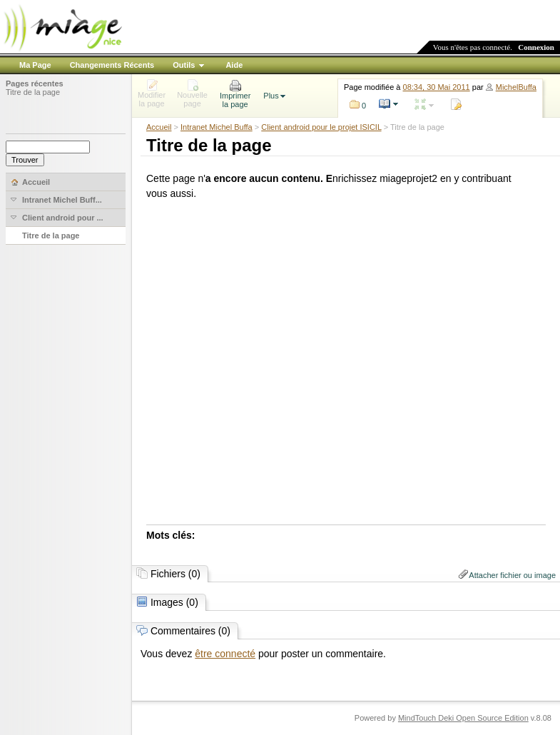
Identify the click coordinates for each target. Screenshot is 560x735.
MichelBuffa (516, 87)
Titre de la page (33, 92)
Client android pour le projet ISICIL (321, 127)
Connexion (536, 47)
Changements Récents (112, 65)
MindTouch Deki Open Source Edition (463, 718)
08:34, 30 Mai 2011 (437, 87)
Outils (184, 65)
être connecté (225, 654)
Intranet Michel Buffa (217, 127)
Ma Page (35, 65)
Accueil (159, 127)
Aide (234, 65)
